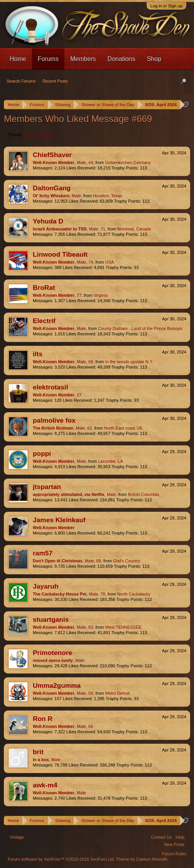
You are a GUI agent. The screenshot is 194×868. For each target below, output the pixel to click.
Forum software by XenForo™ (61, 859)
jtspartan (47, 487)
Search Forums (21, 81)
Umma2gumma (57, 685)
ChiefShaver (52, 155)
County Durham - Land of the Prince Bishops (140, 328)
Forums (48, 59)
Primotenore (52, 653)
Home (18, 59)
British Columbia (143, 494)
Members (83, 59)
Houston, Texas (108, 196)
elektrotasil (51, 387)
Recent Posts (55, 81)
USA (109, 262)
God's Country (127, 561)
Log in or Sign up (166, 6)
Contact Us (161, 837)
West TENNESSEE (123, 627)
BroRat (44, 288)
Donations (121, 59)
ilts (38, 354)
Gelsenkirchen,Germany (128, 162)
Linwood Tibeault (60, 254)
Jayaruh (46, 586)
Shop (154, 59)
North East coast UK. (124, 428)
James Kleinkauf (59, 520)
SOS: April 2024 (39, 135)
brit (38, 752)
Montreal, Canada (134, 229)
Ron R (43, 719)
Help (180, 837)
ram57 (43, 553)
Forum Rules (174, 854)
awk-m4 (45, 785)
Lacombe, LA (110, 461)
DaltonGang (52, 188)
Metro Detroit (117, 693)
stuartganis (51, 619)
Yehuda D (48, 221)
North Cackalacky (134, 594)
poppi (42, 453)
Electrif (44, 321)
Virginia (101, 295)
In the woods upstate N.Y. (129, 362)
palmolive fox (54, 420)
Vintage (17, 837)
